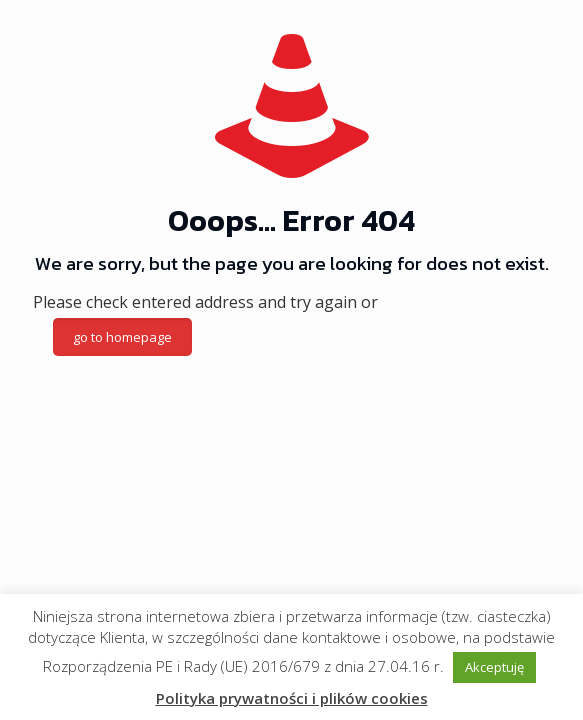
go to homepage (122, 337)
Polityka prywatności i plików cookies (292, 698)
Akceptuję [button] (494, 667)
